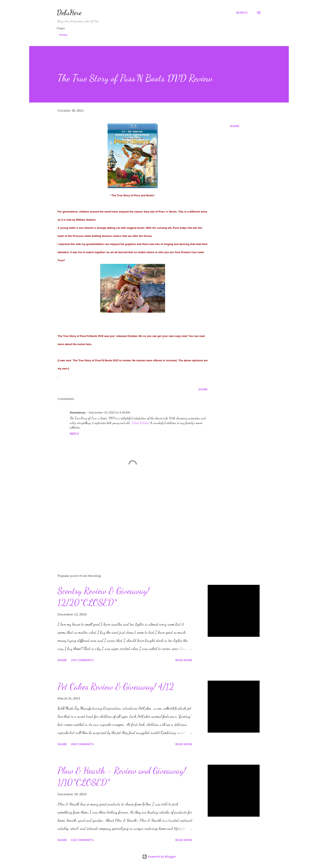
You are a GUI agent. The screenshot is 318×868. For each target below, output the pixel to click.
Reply (74, 433)
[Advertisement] (126, 523)
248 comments (82, 744)
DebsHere (69, 12)
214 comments (82, 660)
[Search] (242, 13)
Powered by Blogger (159, 857)
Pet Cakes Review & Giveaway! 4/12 (116, 687)
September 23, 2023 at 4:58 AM (109, 412)
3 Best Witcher (140, 423)
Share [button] (235, 126)
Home (63, 35)
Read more (184, 660)
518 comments (82, 840)
